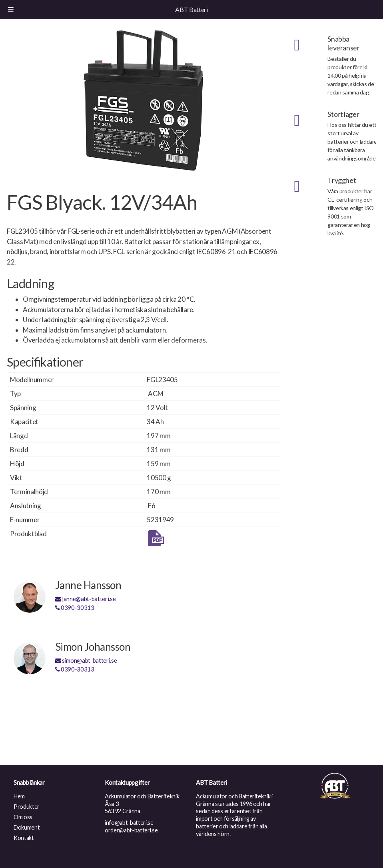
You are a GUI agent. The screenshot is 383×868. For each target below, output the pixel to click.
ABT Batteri (191, 9)
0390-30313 (75, 607)
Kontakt (24, 838)
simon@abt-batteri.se (86, 660)
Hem (19, 796)
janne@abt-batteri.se (86, 599)
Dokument (27, 827)
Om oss (23, 817)
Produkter (27, 807)
